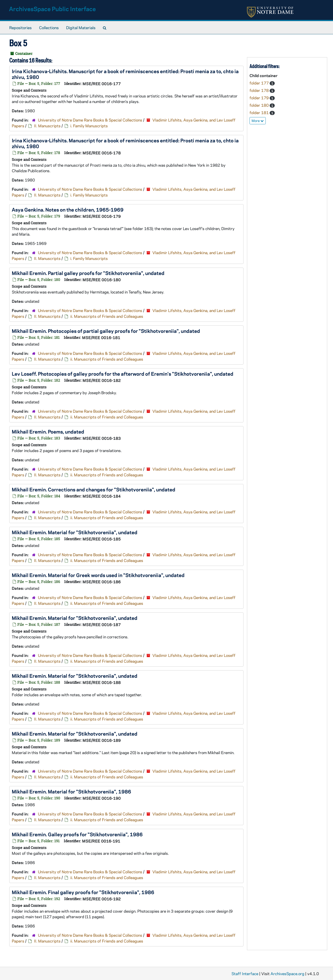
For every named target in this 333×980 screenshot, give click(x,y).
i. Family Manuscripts (89, 126)
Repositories (20, 28)
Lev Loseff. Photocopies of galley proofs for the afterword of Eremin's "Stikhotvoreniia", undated (123, 374)
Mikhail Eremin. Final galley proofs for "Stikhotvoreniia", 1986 (83, 892)
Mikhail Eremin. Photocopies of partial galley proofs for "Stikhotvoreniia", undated (106, 331)
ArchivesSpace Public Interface (52, 9)
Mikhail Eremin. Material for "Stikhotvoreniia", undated (75, 532)
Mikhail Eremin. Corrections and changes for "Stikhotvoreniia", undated (94, 489)
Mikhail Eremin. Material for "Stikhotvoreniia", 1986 (71, 791)
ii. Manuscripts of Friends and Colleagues (107, 316)
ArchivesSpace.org (287, 974)
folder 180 (260, 105)
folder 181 (260, 112)
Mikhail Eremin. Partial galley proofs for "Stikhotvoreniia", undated (88, 273)
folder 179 (260, 98)
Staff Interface (245, 974)
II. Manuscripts (47, 126)
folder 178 (260, 90)
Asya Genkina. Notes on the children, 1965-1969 (68, 209)
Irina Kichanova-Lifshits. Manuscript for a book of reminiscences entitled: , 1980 (125, 74)
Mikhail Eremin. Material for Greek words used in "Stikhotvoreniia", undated (98, 575)
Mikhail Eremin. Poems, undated (48, 431)
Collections (49, 28)
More (258, 121)
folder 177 (260, 83)
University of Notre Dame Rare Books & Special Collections (90, 120)
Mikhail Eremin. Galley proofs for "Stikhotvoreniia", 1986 (77, 834)
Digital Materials (81, 28)
